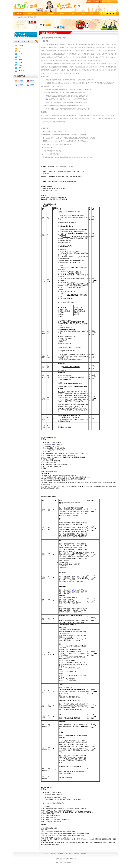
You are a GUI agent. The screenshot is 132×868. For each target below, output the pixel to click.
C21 (20, 65)
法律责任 (61, 854)
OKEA (21, 68)
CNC (21, 62)
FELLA (22, 46)
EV (20, 57)
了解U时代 (30, 14)
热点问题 (82, 14)
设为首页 (90, 2)
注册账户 (109, 2)
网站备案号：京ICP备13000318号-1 (66, 862)
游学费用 (72, 14)
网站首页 (19, 14)
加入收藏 (96, 2)
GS (20, 51)
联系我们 (46, 854)
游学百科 (40, 14)
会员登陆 (103, 2)
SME (21, 54)
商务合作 (68, 854)
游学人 (92, 14)
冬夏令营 (61, 14)
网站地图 (84, 854)
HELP (21, 60)
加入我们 (53, 854)
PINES (21, 71)
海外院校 (51, 14)
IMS (20, 48)
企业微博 (76, 854)
